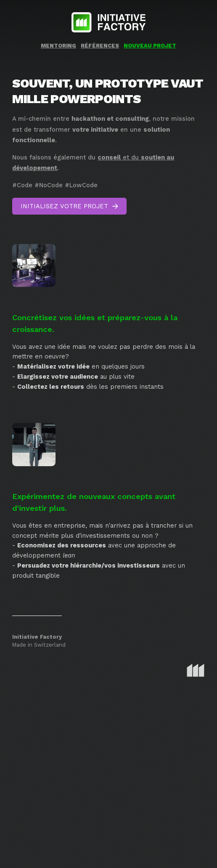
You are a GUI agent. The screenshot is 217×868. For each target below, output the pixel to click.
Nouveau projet (150, 46)
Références (100, 46)
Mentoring (58, 46)
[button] (69, 206)
